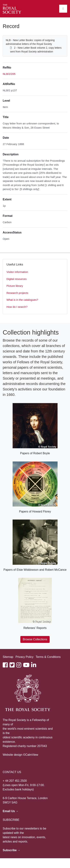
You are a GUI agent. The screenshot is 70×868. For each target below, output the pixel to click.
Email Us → (11, 811)
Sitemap (8, 657)
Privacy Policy (24, 657)
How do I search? (17, 307)
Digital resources (17, 279)
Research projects (17, 293)
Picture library (15, 286)
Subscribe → (12, 850)
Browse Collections (35, 639)
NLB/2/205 (9, 74)
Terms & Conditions (48, 657)
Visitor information (17, 272)
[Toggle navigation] (63, 9)
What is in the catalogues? (22, 300)
